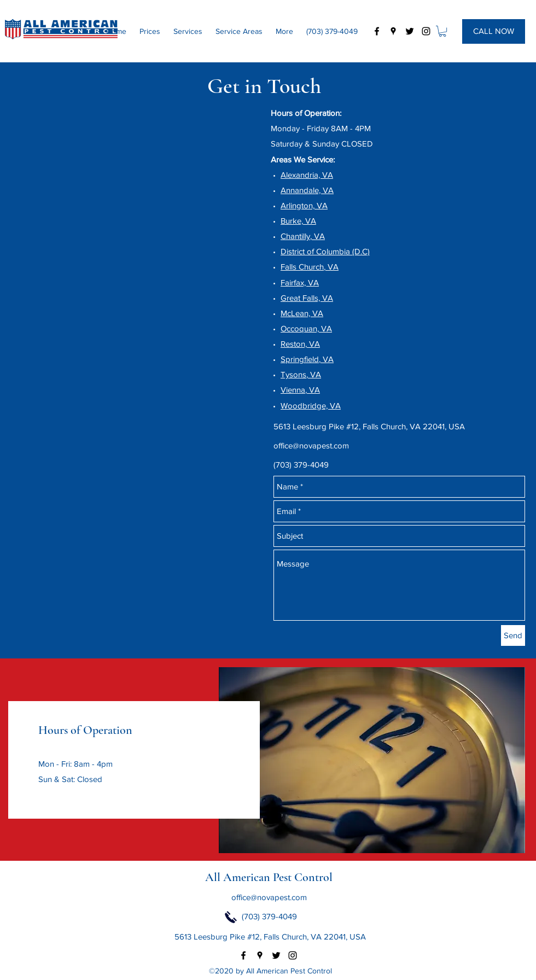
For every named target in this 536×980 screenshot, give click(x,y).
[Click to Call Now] (231, 917)
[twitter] (410, 31)
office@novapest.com (311, 445)
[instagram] (426, 31)
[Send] (513, 635)
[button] (442, 31)
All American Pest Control (269, 877)
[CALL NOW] (494, 31)
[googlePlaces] (393, 31)
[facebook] (377, 31)
